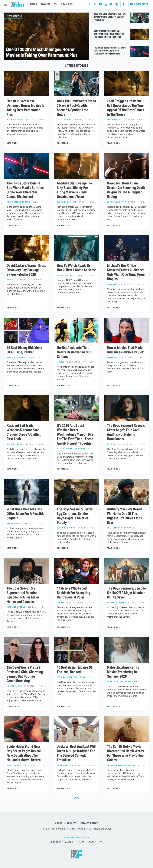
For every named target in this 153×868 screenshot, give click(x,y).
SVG (101, 842)
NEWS (34, 4)
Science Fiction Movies (119, 682)
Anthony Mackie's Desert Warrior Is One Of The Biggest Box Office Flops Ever (125, 516)
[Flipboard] (111, 5)
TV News (111, 444)
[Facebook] (90, 5)
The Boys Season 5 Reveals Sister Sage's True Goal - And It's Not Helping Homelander (126, 432)
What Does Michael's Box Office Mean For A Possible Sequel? (25, 514)
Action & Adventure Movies (71, 449)
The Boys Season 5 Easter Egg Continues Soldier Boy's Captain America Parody (75, 516)
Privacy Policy (89, 823)
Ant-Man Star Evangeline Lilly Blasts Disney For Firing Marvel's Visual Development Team (74, 190)
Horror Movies (14, 16)
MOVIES (46, 4)
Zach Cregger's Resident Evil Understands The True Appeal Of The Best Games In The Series (109, 34)
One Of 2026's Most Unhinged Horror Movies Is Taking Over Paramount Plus (42, 52)
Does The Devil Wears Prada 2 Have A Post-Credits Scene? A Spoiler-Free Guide (110, 17)
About (59, 823)
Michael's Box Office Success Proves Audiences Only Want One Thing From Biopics (126, 272)
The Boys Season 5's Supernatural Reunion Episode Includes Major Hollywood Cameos (23, 595)
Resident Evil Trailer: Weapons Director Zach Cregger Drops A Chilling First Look (24, 432)
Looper (91, 842)
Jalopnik (69, 842)
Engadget (55, 842)
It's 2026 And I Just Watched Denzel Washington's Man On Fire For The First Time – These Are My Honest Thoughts (75, 434)
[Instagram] (106, 5)
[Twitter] (95, 5)
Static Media (58, 829)
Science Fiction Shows (18, 202)
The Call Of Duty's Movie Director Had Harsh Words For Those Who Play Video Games (125, 753)
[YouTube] (101, 5)
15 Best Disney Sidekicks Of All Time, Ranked (24, 350)
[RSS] (117, 5)
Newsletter (139, 4)
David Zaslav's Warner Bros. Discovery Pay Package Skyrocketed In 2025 (26, 270)
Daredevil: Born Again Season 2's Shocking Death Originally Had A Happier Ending (126, 190)
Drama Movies (64, 120)
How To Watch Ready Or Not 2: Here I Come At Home (76, 268)
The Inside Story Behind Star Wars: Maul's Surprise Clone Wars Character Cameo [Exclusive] (110, 51)
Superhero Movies (66, 202)
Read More (12, 143)
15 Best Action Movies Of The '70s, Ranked (74, 670)
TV (56, 4)
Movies (10, 280)
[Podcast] (123, 4)
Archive (71, 823)
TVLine (80, 842)
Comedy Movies (65, 765)
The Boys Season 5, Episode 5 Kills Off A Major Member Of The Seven (126, 593)
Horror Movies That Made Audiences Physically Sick (125, 350)
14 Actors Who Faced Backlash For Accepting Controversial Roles (74, 593)
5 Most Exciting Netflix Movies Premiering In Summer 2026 (123, 672)
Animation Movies (16, 358)
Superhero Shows (116, 202)
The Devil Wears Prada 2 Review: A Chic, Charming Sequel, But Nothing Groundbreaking (25, 674)
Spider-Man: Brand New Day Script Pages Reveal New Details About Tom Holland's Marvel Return (24, 753)
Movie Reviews (14, 686)
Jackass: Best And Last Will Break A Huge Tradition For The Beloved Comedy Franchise (76, 753)
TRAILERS (67, 4)
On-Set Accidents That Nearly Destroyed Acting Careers (74, 352)
